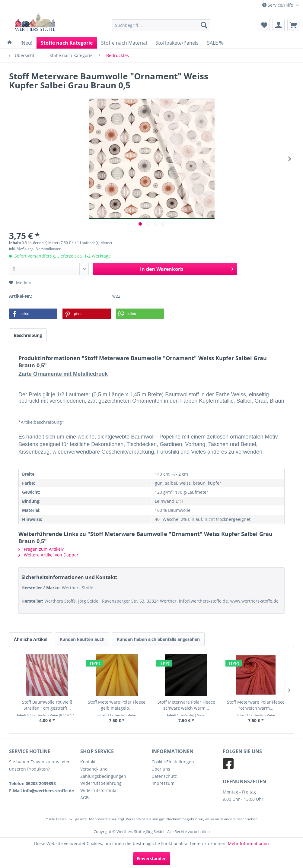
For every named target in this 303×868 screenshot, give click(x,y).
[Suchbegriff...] (161, 25)
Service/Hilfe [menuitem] (278, 5)
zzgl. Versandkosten (45, 249)
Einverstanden (152, 858)
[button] (33, 314)
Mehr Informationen (248, 843)
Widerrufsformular (99, 790)
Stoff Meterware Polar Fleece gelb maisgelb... (117, 705)
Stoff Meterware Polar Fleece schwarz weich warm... (186, 705)
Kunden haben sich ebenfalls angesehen (158, 639)
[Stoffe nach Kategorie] (67, 43)
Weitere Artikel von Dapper (48, 555)
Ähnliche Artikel (31, 639)
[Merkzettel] (264, 25)
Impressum (163, 783)
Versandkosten (138, 819)
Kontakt (88, 762)
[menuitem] (161, 25)
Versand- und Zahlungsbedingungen (103, 773)
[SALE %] (215, 43)
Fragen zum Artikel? (41, 549)
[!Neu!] (26, 43)
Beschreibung (28, 335)
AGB (85, 798)
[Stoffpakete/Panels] (177, 43)
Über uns (161, 769)
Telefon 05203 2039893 (32, 783)
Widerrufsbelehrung (101, 783)
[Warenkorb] (293, 25)
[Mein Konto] (279, 25)
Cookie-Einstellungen (173, 762)
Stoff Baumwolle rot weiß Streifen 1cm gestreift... (47, 705)
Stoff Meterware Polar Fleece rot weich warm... (256, 705)
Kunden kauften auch (82, 639)
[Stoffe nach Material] (124, 43)
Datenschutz (164, 776)
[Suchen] (204, 25)
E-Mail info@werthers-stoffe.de (41, 791)
